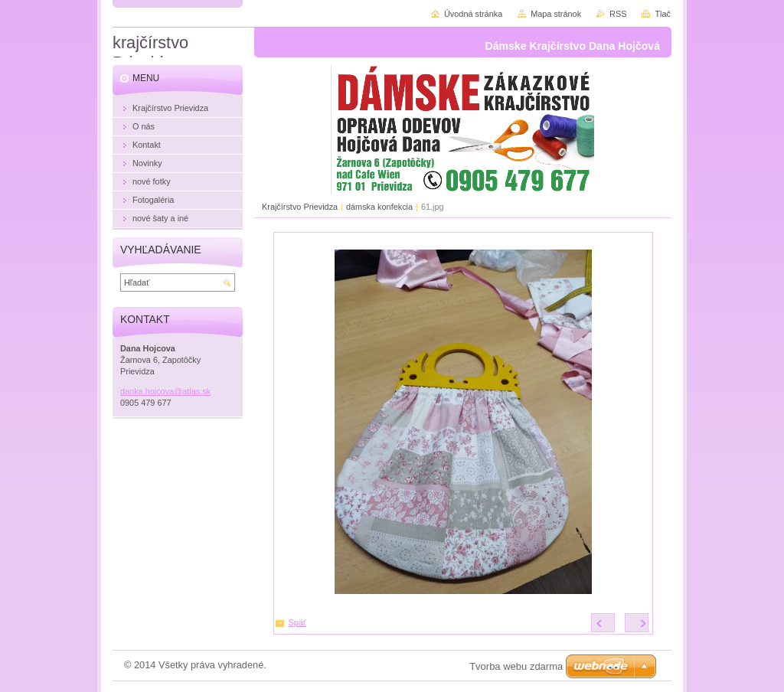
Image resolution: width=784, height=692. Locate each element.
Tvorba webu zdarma (516, 666)
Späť (297, 622)
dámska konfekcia (379, 207)
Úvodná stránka (473, 14)
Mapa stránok (556, 14)
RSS (618, 14)
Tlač (663, 14)
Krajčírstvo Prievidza (300, 207)
